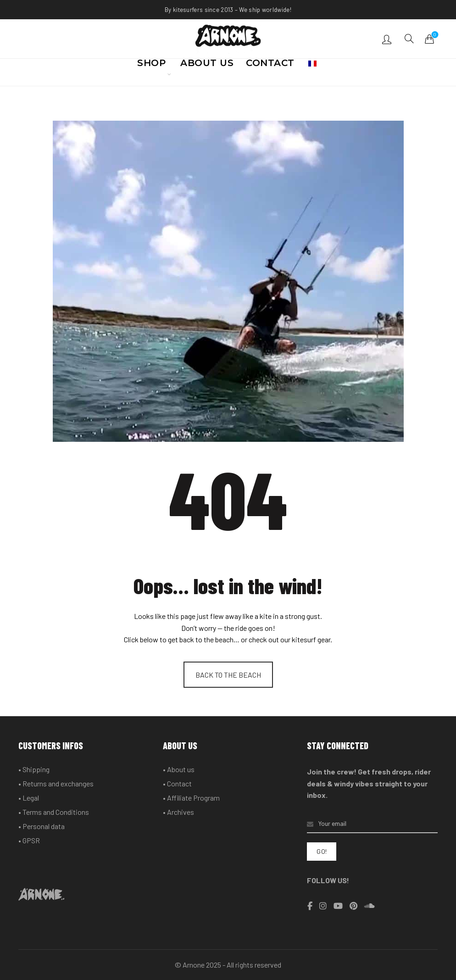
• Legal (29, 798)
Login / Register (388, 39)
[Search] (409, 39)
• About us (179, 769)
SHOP (151, 66)
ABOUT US (207, 66)
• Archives (178, 812)
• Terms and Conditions (54, 812)
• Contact (177, 783)
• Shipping (34, 769)
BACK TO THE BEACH (228, 675)
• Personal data (42, 826)
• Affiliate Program (191, 798)
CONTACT (270, 66)
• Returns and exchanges (56, 783)
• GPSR (29, 840)
